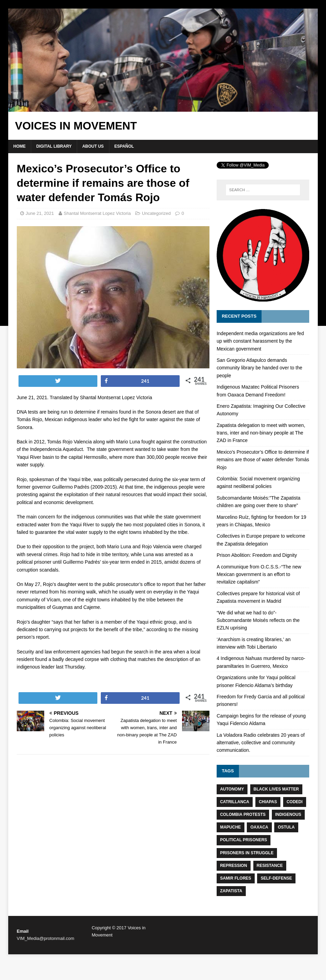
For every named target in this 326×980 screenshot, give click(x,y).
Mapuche (231, 827)
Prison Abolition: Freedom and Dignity (257, 555)
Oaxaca (259, 827)
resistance (270, 866)
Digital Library (54, 146)
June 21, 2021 (40, 213)
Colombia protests (243, 814)
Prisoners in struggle (247, 853)
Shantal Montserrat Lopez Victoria (97, 213)
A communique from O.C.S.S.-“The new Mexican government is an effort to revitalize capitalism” (259, 574)
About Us (93, 146)
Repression (234, 866)
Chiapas (268, 802)
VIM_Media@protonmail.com (46, 938)
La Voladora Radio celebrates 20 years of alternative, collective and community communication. (261, 743)
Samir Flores (236, 878)
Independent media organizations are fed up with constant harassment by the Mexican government (260, 341)
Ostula (286, 827)
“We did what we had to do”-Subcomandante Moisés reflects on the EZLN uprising (258, 620)
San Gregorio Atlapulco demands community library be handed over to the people (259, 368)
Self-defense (276, 878)
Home (20, 146)
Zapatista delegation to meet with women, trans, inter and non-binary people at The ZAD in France (261, 433)
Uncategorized (156, 213)
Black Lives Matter (276, 789)
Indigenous (288, 814)
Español (124, 146)
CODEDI (295, 802)
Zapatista (231, 891)
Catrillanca (235, 802)
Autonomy (232, 789)
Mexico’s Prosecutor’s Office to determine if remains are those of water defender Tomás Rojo (263, 460)
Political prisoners (244, 840)
